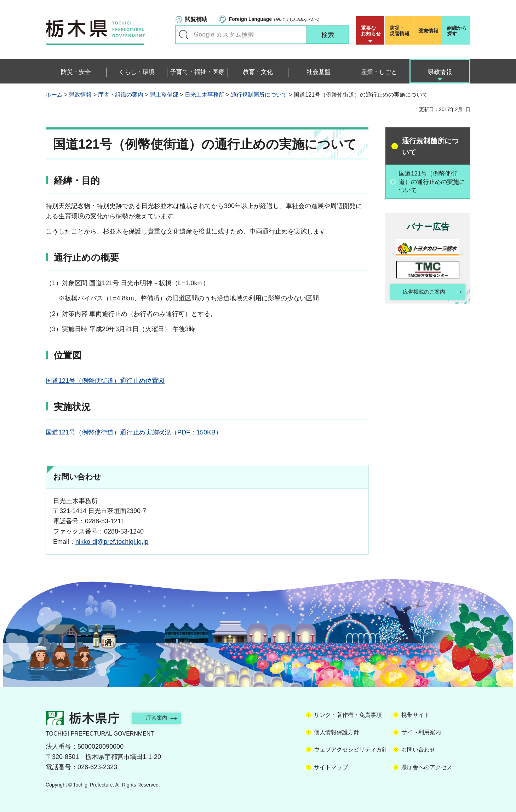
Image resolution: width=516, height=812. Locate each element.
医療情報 (428, 31)
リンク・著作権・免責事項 (348, 715)
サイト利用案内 (421, 732)
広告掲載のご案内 (422, 293)
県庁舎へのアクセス (427, 767)
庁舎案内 (161, 718)
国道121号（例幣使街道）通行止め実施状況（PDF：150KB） (134, 432)
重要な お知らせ (371, 31)
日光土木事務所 (205, 95)
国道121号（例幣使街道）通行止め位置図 (105, 381)
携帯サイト (415, 715)
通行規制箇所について (259, 95)
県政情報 (80, 95)
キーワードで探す (184, 35)
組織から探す (457, 31)
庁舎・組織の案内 (121, 95)
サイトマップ (331, 767)
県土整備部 (164, 95)
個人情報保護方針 (337, 732)
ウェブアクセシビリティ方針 (351, 750)
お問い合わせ (418, 750)
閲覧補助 (196, 19)
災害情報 (400, 31)
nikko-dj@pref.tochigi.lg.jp (112, 542)
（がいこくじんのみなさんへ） (275, 19)
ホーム (54, 95)
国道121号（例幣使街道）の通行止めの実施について (432, 182)
